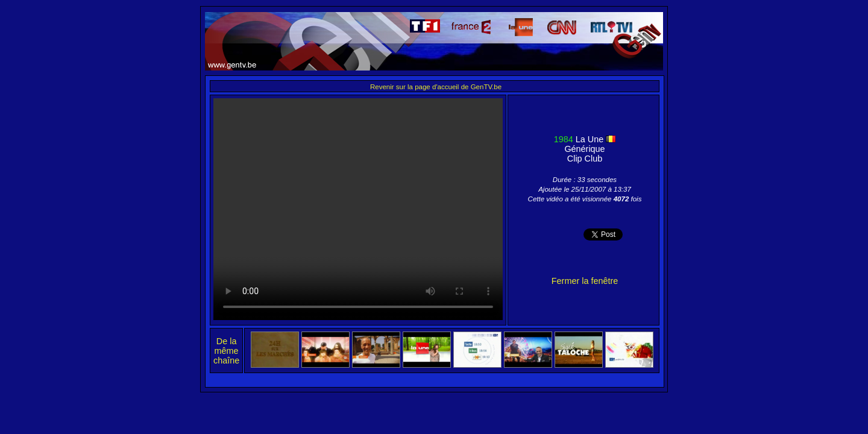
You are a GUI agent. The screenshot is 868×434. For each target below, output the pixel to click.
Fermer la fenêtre (585, 281)
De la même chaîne (226, 351)
